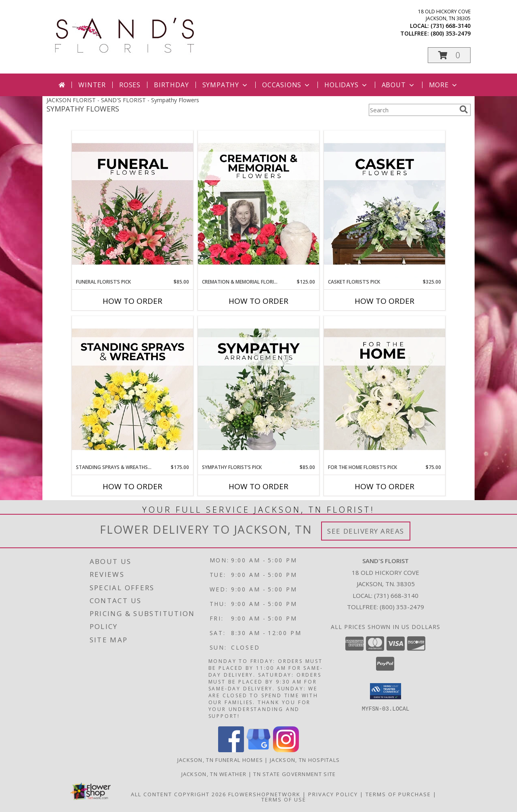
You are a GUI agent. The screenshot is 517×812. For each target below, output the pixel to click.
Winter (92, 85)
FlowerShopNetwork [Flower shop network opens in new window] (264, 794)
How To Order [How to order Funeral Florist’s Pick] (132, 301)
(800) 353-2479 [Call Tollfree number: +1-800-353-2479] (402, 607)
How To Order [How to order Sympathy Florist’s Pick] (258, 486)
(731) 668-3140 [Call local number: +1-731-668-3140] (451, 26)
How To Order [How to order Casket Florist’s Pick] (385, 301)
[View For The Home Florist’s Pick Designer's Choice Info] (385, 390)
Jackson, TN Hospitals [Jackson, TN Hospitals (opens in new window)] (305, 760)
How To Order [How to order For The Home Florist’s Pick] (385, 486)
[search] (464, 109)
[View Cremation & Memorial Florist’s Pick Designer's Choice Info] (258, 204)
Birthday (171, 85)
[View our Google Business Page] (258, 750)
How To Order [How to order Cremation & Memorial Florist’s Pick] (258, 301)
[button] (449, 55)
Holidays (346, 85)
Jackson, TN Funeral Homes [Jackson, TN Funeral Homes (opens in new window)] (220, 760)
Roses (130, 85)
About (399, 85)
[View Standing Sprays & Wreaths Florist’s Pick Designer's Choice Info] (132, 390)
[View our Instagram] (286, 750)
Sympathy (226, 85)
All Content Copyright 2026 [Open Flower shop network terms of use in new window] (179, 794)
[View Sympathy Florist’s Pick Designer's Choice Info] (258, 390)
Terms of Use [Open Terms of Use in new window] (284, 799)
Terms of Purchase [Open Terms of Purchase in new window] (398, 794)
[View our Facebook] (231, 750)
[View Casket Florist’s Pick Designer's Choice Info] (385, 204)
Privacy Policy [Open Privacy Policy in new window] (333, 794)
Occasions (287, 85)
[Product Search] (412, 110)
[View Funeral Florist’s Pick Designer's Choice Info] (132, 204)
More (444, 85)
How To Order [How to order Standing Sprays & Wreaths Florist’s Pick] (132, 486)
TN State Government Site (294, 774)
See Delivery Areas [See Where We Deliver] (366, 531)
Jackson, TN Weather (214, 774)
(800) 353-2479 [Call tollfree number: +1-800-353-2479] (451, 33)
